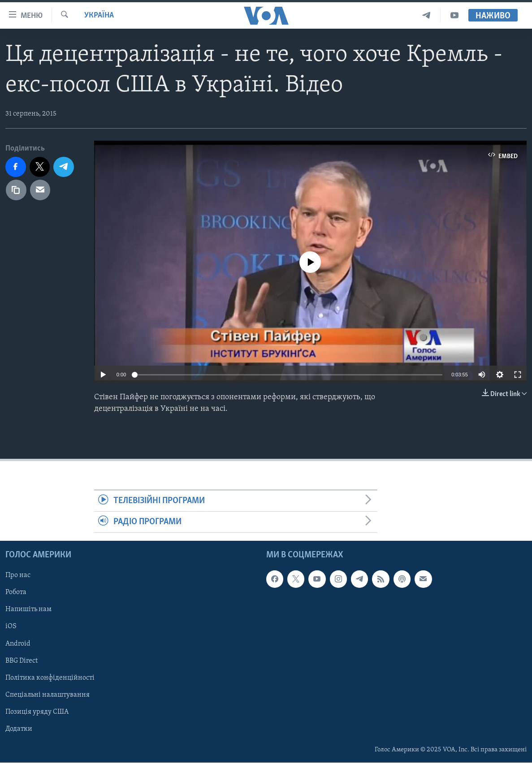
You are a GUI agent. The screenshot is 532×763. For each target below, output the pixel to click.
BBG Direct (22, 661)
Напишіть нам (28, 610)
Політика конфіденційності (50, 678)
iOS (11, 627)
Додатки (19, 729)
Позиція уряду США (37, 712)
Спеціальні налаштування (48, 695)
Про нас (18, 576)
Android (18, 644)
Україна (99, 15)
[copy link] (16, 190)
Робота (16, 593)
